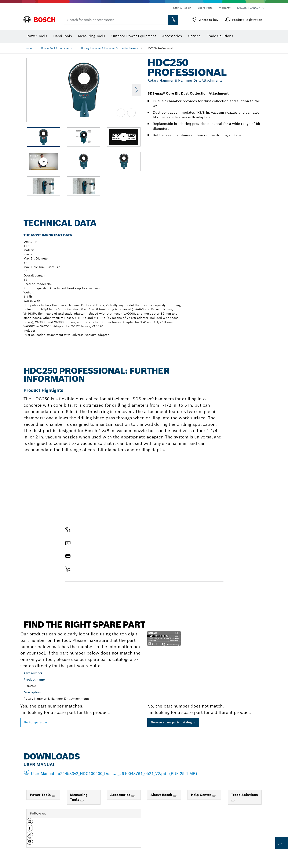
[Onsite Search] (173, 20)
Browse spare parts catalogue (173, 722)
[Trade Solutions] (233, 801)
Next (136, 90)
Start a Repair (182, 8)
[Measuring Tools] (82, 801)
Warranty (225, 8)
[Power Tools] (53, 796)
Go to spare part (36, 722)
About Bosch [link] (162, 795)
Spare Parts (205, 8)
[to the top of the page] (282, 843)
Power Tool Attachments (56, 48)
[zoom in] (121, 113)
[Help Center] (214, 796)
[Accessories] (133, 796)
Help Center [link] (202, 795)
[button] (30, 823)
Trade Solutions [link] (244, 795)
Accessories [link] (121, 795)
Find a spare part (81, 590)
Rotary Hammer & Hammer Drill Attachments (110, 48)
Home (28, 48)
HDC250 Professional (160, 48)
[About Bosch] (175, 796)
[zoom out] (131, 113)
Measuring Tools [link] (79, 797)
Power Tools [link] (41, 795)
